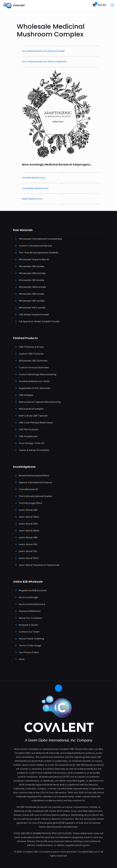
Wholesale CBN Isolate (32, 294)
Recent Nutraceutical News (34, 476)
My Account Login (29, 597)
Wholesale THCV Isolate (32, 308)
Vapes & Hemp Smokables (34, 450)
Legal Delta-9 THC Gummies (35, 388)
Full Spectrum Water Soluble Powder (39, 321)
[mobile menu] (112, 5)
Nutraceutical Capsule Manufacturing (40, 402)
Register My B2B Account (33, 590)
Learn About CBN (28, 537)
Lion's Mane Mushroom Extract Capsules (44, 61)
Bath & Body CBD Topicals (33, 416)
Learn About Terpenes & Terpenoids (39, 565)
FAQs (22, 659)
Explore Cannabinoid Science (35, 482)
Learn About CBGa (29, 531)
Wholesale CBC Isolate (32, 301)
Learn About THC (28, 551)
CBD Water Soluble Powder (34, 315)
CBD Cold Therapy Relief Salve (36, 423)
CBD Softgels (26, 395)
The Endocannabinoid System (36, 496)
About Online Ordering (31, 639)
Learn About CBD (28, 510)
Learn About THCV (29, 558)
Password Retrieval (30, 611)
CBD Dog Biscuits (28, 436)
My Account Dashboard (32, 604)
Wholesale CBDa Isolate (32, 273)
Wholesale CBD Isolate (32, 266)
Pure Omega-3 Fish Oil (31, 443)
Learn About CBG (28, 524)
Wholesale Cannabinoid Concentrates (41, 239)
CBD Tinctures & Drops (31, 347)
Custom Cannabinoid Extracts (35, 246)
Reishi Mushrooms (32, 199)
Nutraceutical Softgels (31, 409)
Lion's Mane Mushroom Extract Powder (43, 51)
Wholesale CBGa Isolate (32, 287)
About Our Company (30, 618)
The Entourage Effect (30, 503)
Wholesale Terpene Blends (34, 259)
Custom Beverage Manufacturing (38, 374)
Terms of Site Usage (30, 645)
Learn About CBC (28, 544)
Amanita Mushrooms (34, 178)
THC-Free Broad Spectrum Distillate (39, 253)
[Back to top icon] (59, 688)
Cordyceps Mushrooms (35, 188)
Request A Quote (28, 625)
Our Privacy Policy (29, 652)
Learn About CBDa (29, 517)
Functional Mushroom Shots (34, 381)
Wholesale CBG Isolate (32, 280)
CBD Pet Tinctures (29, 429)
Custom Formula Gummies (34, 368)
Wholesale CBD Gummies (33, 361)
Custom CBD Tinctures (31, 354)
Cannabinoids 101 (28, 489)
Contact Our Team (29, 632)
